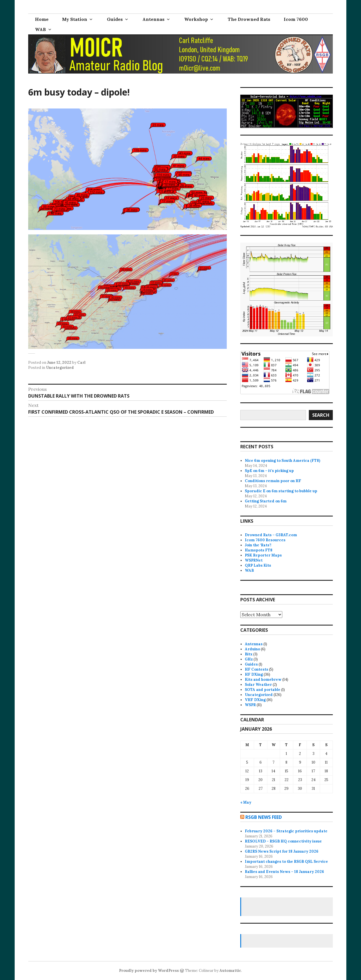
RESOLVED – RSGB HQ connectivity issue (283, 841)
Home (42, 19)
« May (246, 802)
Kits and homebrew (263, 679)
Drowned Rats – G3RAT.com (271, 535)
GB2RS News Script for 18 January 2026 (282, 851)
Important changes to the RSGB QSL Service (286, 862)
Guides (115, 19)
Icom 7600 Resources (265, 540)
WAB (40, 29)
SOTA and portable (263, 690)
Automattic (230, 971)
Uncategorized (60, 368)
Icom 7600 (296, 19)
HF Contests (257, 669)
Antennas (153, 19)
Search (321, 415)
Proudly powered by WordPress (149, 971)
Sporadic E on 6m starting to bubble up (281, 491)
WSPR (250, 705)
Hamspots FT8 (259, 550)
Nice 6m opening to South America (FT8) (282, 461)
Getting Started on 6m (266, 501)
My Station (75, 19)
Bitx (249, 654)
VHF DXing (255, 700)
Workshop (196, 19)
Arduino (252, 649)
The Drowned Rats (249, 19)
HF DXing (254, 674)
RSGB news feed (264, 817)
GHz (249, 659)
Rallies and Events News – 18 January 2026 (284, 872)
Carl (81, 362)
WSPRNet (254, 560)
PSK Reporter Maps (263, 555)
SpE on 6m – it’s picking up (269, 471)
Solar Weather (258, 685)
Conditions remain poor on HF (273, 481)
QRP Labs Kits (258, 565)
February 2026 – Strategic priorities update (286, 831)
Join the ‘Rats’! (258, 545)
